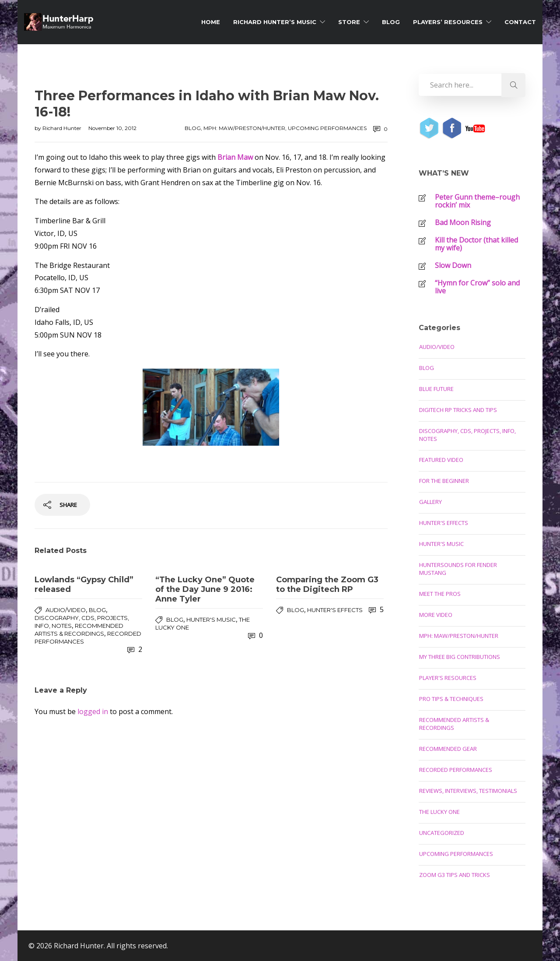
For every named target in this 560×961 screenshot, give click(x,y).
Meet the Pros (440, 594)
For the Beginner (444, 481)
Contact (520, 22)
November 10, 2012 (112, 128)
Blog (391, 22)
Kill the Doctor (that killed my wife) (476, 244)
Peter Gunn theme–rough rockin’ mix (477, 201)
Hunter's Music (211, 620)
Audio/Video (66, 610)
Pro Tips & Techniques (451, 699)
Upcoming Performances (327, 128)
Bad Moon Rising (463, 222)
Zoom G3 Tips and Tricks (455, 875)
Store (349, 22)
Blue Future (436, 389)
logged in (93, 711)
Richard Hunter (63, 128)
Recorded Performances (456, 770)
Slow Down (453, 265)
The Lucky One (439, 812)
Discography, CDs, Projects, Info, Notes (467, 435)
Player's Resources (448, 678)
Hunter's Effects (335, 610)
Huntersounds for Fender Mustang (458, 569)
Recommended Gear (448, 749)
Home (211, 22)
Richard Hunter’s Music (275, 22)
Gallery (430, 502)
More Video (436, 615)
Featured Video (441, 460)
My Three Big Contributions (460, 657)
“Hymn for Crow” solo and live (477, 287)
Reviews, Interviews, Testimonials (468, 791)
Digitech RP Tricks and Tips (458, 410)
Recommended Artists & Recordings (454, 724)
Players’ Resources (448, 22)
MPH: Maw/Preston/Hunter (244, 128)
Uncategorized (442, 833)
